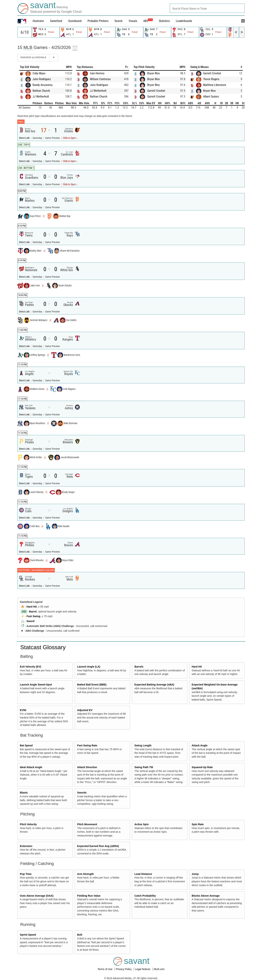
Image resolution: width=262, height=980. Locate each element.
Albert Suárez (211, 97)
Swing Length (143, 745)
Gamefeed (56, 21)
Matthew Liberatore (215, 85)
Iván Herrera (97, 73)
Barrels (139, 667)
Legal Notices (143, 969)
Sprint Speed (28, 935)
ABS (148, 21)
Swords (82, 793)
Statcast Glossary (43, 647)
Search (119, 21)
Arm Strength (85, 874)
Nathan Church (41, 91)
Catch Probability (145, 896)
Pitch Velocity (28, 824)
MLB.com (159, 969)
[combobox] (207, 8)
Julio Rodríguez (42, 79)
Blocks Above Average (206, 896)
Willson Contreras (100, 79)
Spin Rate (198, 824)
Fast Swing (33, 616)
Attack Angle (199, 745)
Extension (26, 846)
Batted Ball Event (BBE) (92, 685)
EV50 (23, 710)
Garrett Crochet (156, 91)
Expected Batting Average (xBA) (154, 685)
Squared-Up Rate (202, 767)
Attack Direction (87, 767)
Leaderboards (184, 21)
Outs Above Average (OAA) (37, 896)
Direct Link (25, 138)
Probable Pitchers (98, 21)
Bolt (80, 935)
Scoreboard (75, 21)
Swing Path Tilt (144, 767)
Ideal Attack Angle (31, 767)
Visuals (133, 21)
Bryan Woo (154, 73)
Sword (31, 621)
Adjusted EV (85, 710)
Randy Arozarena (43, 85)
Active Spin (141, 824)
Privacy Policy (124, 969)
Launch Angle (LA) (89, 667)
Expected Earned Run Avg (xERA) (98, 846)
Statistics (164, 21)
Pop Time (26, 874)
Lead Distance (143, 874)
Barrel (33, 612)
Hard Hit (32, 607)
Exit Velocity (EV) (31, 667)
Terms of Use (105, 969)
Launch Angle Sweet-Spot (36, 685)
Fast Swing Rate (87, 745)
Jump (195, 874)
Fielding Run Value (89, 896)
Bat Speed (26, 745)
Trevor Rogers (211, 79)
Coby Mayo (39, 73)
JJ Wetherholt (41, 97)
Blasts (24, 793)
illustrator (38, 21)
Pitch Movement (87, 824)
